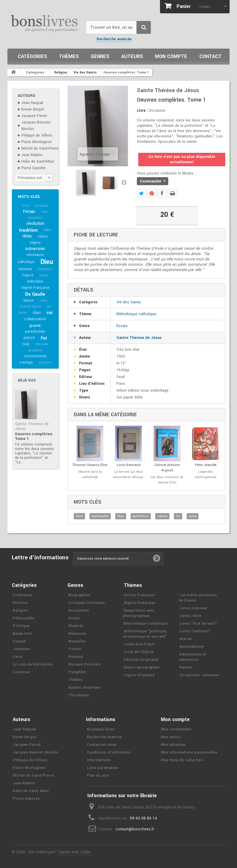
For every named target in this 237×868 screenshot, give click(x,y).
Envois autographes (142, 667)
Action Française (139, 595)
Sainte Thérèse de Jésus (32, 426)
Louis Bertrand (129, 465)
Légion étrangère (139, 675)
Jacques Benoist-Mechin (35, 752)
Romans (76, 657)
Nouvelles (77, 641)
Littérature (23, 595)
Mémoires (77, 634)
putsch (29, 338)
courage (26, 362)
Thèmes (69, 56)
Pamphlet (77, 672)
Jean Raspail (32, 103)
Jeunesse (21, 649)
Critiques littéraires (87, 603)
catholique (26, 262)
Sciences (21, 672)
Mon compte (171, 56)
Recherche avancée (114, 39)
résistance (35, 255)
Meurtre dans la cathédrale (90, 474)
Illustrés (76, 626)
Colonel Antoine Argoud (167, 468)
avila (193, 516)
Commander (153, 181)
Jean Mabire (32, 155)
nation (43, 236)
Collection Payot (139, 644)
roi (49, 313)
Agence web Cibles (75, 852)
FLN (25, 206)
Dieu (47, 262)
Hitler (27, 236)
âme (79, 516)
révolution (35, 224)
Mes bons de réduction (182, 760)
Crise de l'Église (139, 652)
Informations (99, 760)
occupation (35, 218)
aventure (45, 362)
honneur (25, 269)
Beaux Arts (22, 634)
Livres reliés (190, 616)
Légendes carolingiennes (206, 474)
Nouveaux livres (101, 729)
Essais (122, 326)
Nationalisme (192, 647)
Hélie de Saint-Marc (38, 161)
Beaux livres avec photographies (139, 613)
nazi (44, 212)
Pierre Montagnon (37, 142)
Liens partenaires (103, 768)
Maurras (42, 344)
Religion (20, 611)
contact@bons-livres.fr (135, 829)
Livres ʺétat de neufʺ (198, 624)
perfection (141, 516)
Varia (17, 657)
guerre (35, 325)
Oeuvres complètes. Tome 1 (34, 436)
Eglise (44, 275)
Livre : (142, 110)
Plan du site (98, 776)
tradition (28, 230)
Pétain (29, 212)
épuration (35, 350)
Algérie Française (35, 288)
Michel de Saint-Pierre (40, 148)
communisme (35, 356)
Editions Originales (141, 660)
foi (44, 338)
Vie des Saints (129, 302)
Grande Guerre (30, 306)
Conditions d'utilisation (109, 752)
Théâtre (76, 680)
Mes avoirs (171, 737)
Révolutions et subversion (192, 657)
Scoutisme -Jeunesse (199, 675)
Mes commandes (176, 729)
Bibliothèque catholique (136, 314)
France (28, 275)
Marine (186, 639)
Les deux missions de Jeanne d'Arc (167, 480)
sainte (162, 516)
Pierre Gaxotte (33, 168)
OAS (26, 344)
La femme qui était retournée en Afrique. (128, 474)
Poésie (75, 649)
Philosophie (24, 618)
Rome (22, 313)
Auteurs (132, 56)
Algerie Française (140, 603)
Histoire (20, 603)
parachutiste (35, 331)
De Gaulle (35, 294)
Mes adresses (173, 745)
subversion (35, 249)
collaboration (35, 319)
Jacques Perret (34, 116)
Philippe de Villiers (37, 135)
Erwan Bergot (33, 109)
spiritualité (100, 516)
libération (45, 269)
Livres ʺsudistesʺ (195, 631)
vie (48, 306)
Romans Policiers (85, 664)
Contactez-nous (102, 745)
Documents (79, 611)
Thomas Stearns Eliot (90, 465)
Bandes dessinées (85, 688)
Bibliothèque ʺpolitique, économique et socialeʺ (145, 634)
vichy (44, 301)
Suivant (124, 182)
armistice (41, 206)
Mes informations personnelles (189, 752)
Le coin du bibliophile (33, 664)
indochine (35, 281)
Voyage (19, 641)
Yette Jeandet (206, 465)
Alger (37, 313)
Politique (21, 626)
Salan (48, 230)
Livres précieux (193, 608)
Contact (210, 56)
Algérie (35, 243)
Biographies (79, 595)
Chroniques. (79, 695)
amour (28, 300)
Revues (186, 667)
